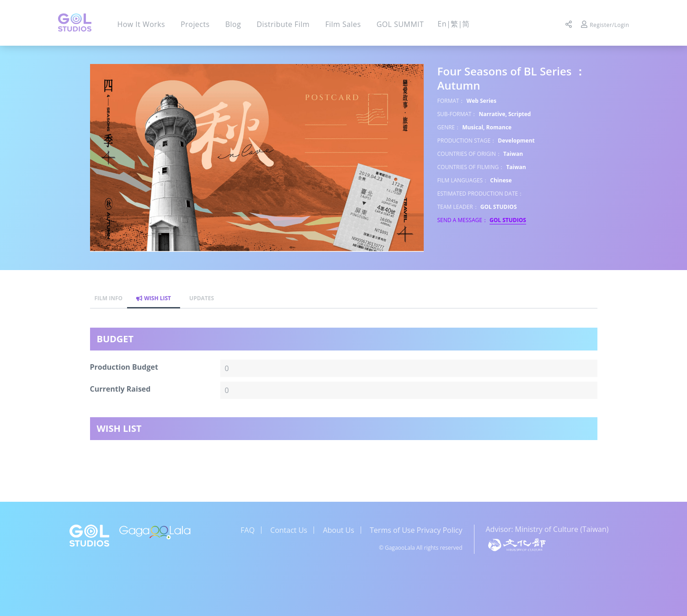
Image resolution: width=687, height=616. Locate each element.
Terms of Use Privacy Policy (416, 530)
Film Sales (343, 24)
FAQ (248, 530)
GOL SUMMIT (400, 24)
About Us (338, 530)
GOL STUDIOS (508, 220)
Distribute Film (283, 24)
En (442, 24)
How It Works (141, 24)
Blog (233, 24)
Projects (195, 24)
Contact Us (289, 530)
